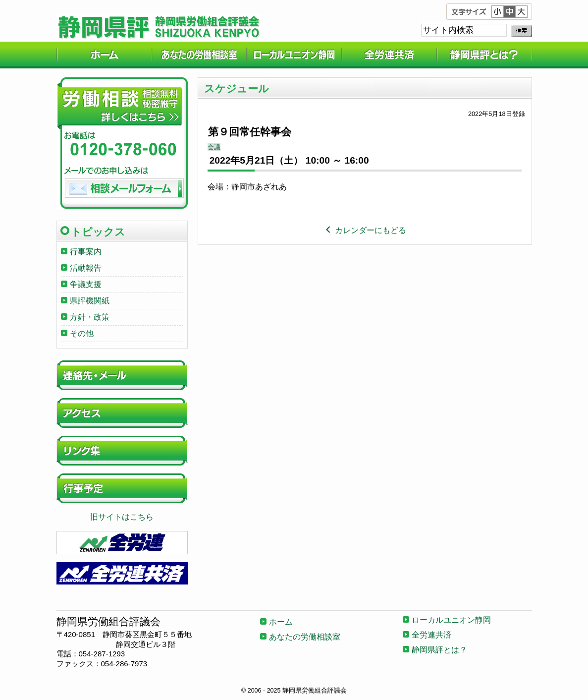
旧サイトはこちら (122, 517)
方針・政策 (90, 317)
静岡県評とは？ (484, 55)
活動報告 (86, 268)
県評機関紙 (90, 301)
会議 (214, 147)
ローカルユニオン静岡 (294, 55)
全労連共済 (389, 55)
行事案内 (86, 252)
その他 (82, 333)
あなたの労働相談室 (199, 55)
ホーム (104, 55)
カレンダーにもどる (365, 230)
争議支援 (86, 284)
